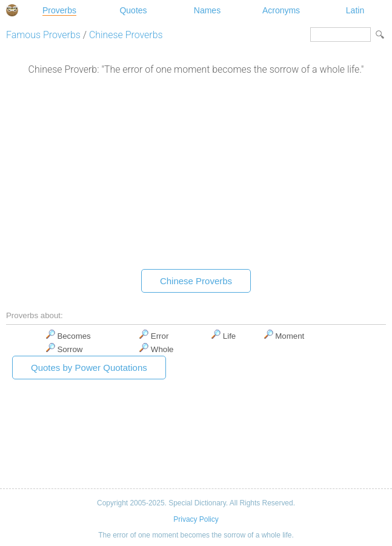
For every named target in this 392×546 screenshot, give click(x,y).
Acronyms (281, 10)
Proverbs (59, 10)
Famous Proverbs (43, 35)
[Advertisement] (196, 175)
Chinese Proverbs (126, 35)
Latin (355, 10)
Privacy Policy (196, 519)
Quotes (133, 10)
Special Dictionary (12, 10)
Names (207, 10)
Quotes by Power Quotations (89, 368)
